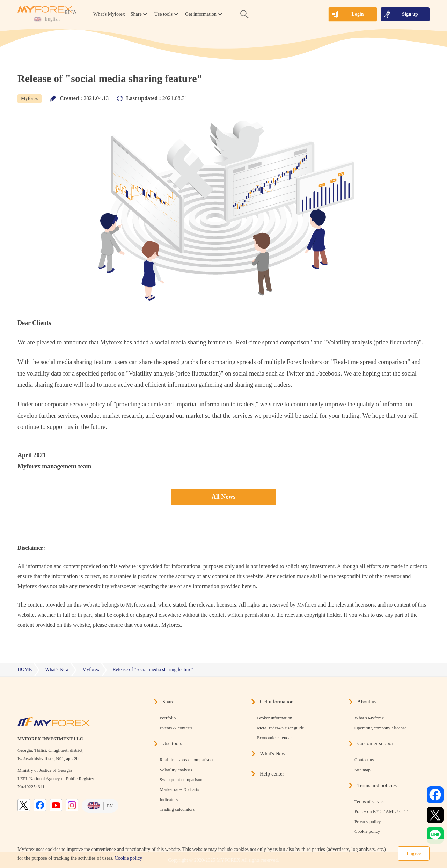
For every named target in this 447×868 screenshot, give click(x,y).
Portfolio (168, 718)
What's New (273, 754)
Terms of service (369, 802)
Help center (272, 774)
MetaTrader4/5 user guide (281, 728)
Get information (277, 702)
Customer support (376, 743)
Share (168, 702)
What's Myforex (109, 14)
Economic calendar (274, 738)
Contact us (364, 760)
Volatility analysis (176, 770)
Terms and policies (377, 785)
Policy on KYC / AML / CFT (381, 811)
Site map (362, 770)
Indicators (169, 799)
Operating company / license (380, 728)
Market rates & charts (179, 789)
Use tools (172, 743)
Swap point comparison (181, 780)
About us (367, 702)
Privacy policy (368, 821)
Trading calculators (177, 809)
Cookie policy (128, 858)
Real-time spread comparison (186, 760)
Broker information (275, 718)
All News (224, 497)
